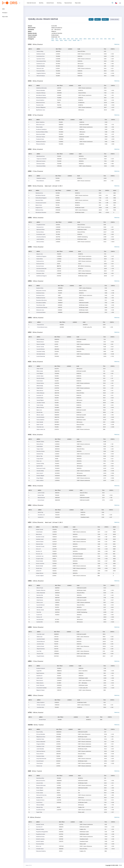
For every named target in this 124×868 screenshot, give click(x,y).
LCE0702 (57, 388)
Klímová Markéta (41, 734)
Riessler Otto (40, 654)
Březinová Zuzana (41, 161)
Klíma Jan (39, 846)
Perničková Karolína (41, 98)
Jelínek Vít (39, 571)
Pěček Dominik (41, 498)
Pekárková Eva (39, 193)
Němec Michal (40, 407)
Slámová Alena (40, 242)
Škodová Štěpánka (41, 107)
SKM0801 (57, 415)
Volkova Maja (40, 51)
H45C (57, 40)
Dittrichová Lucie (40, 125)
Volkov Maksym (40, 393)
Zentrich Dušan (40, 542)
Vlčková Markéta (41, 66)
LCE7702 (61, 824)
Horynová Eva (40, 325)
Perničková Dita (40, 778)
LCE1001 (58, 766)
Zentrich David (40, 646)
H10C (94, 39)
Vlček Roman (40, 600)
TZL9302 (55, 529)
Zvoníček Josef (41, 634)
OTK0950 (59, 734)
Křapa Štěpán (40, 478)
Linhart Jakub (40, 376)
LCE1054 (58, 746)
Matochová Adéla (41, 134)
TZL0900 (57, 356)
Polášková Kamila (41, 298)
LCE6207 (55, 568)
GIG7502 (57, 612)
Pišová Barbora (40, 181)
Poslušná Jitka (40, 105)
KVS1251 (59, 783)
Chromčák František (41, 688)
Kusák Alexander (41, 356)
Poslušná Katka (40, 756)
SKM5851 (60, 312)
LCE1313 (58, 742)
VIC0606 (57, 473)
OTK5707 (59, 690)
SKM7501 (57, 588)
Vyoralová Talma (41, 59)
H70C (70, 40)
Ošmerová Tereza (41, 137)
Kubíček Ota (39, 798)
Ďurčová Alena (40, 232)
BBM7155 (59, 266)
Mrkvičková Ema (41, 156)
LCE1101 (58, 763)
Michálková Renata (40, 195)
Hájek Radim (40, 388)
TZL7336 (57, 595)
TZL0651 (61, 129)
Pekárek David (40, 342)
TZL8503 (55, 561)
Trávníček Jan (40, 427)
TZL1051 (58, 756)
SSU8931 (55, 554)
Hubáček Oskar (40, 739)
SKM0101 (61, 827)
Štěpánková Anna (41, 737)
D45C (81, 39)
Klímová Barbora (40, 271)
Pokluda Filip (39, 807)
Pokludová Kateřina (41, 851)
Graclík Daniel (40, 761)
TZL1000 (57, 342)
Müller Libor (40, 637)
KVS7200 (56, 656)
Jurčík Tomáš (41, 493)
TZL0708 (57, 391)
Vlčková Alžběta (40, 805)
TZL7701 (57, 607)
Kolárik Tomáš (40, 529)
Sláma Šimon (40, 444)
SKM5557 (60, 303)
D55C (85, 39)
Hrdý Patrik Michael (41, 759)
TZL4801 (60, 720)
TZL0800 (57, 378)
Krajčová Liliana (40, 800)
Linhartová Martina (41, 237)
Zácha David (41, 500)
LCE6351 (59, 273)
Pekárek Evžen (39, 544)
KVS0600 (57, 476)
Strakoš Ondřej (40, 464)
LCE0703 (57, 383)
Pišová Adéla (39, 127)
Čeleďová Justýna (41, 178)
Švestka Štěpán (40, 476)
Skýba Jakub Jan (41, 429)
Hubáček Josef (40, 539)
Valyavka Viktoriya (41, 93)
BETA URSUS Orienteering (84, 266)
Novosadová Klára (41, 61)
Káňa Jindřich (40, 480)
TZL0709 (57, 412)
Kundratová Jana (41, 234)
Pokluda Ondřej (40, 829)
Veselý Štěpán (40, 400)
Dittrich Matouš (40, 339)
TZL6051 (59, 254)
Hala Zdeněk (40, 422)
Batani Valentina (40, 122)
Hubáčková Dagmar (41, 256)
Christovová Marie (41, 312)
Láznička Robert (41, 639)
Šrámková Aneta (41, 164)
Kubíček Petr (40, 622)
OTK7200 (61, 846)
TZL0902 (57, 351)
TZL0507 (57, 461)
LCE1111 (56, 354)
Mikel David (39, 534)
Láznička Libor (40, 644)
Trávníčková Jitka (41, 305)
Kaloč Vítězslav (40, 685)
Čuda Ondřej (40, 405)
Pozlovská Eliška (41, 71)
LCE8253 (58, 242)
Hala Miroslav (40, 620)
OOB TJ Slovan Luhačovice (84, 54)
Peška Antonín (40, 683)
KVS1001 (58, 761)
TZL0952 (58, 61)
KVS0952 (59, 737)
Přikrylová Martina (41, 144)
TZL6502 (57, 615)
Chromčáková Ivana (42, 327)
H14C (101, 39)
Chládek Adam (40, 849)
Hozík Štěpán (40, 373)
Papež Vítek (39, 812)
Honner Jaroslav (40, 564)
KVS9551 (58, 212)
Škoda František (41, 344)
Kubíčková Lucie (41, 64)
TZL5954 (60, 300)
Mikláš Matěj (40, 386)
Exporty (97, 19)
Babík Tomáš (40, 425)
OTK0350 (59, 166)
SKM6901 (56, 634)
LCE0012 (55, 542)
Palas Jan (39, 461)
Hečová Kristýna (41, 76)
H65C (66, 40)
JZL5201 (59, 688)
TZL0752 (59, 105)
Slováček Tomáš (40, 537)
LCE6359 (58, 227)
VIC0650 (61, 132)
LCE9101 (54, 576)
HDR (78, 40)
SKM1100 (59, 788)
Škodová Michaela (41, 785)
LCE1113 (56, 344)
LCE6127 (54, 539)
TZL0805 (57, 407)
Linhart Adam (40, 398)
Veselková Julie (40, 746)
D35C (77, 39)
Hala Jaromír (40, 473)
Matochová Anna (41, 103)
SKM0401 (57, 498)
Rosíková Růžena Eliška (42, 132)
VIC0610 (57, 466)
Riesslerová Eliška (41, 166)
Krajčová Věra (40, 288)
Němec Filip (39, 456)
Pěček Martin (40, 598)
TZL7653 (58, 193)
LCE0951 (58, 54)
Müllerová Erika (39, 210)
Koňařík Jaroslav (40, 839)
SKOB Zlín (80, 56)
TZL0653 (61, 139)
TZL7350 (58, 234)
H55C (61, 40)
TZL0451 (59, 156)
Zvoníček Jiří (39, 827)
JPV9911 (54, 559)
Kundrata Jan (41, 515)
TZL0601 (57, 464)
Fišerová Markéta (41, 90)
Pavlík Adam (40, 381)
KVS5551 (60, 310)
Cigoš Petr (39, 671)
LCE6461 (59, 261)
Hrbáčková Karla (40, 837)
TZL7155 (57, 198)
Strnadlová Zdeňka (41, 303)
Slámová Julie (40, 68)
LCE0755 (59, 800)
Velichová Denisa (41, 751)
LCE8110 (54, 566)
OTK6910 (56, 651)
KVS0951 (59, 749)
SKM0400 (58, 500)
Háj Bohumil (39, 676)
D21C (72, 39)
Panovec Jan (39, 554)
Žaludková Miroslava (42, 300)
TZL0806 (57, 373)
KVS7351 (59, 276)
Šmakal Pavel (42, 720)
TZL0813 (57, 376)
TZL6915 (54, 546)
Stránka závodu (115, 19)
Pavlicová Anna (40, 264)
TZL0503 (57, 456)
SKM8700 (55, 556)
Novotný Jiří (39, 551)
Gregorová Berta (41, 744)
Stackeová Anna (40, 295)
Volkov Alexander (41, 593)
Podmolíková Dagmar (41, 198)
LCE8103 (57, 602)
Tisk (90, 19)
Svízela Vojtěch (40, 576)
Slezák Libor (39, 568)
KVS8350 (58, 229)
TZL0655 (61, 144)
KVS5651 (60, 305)
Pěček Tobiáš (40, 788)
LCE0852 (59, 107)
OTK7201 (56, 637)
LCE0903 (59, 759)
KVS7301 (57, 590)
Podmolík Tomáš (40, 546)
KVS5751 (60, 308)
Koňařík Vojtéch (40, 841)
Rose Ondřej (40, 732)
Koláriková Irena (40, 293)
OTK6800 (57, 654)
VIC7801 (57, 622)
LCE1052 (58, 744)
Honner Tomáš (40, 347)
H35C (53, 40)
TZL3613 (57, 707)
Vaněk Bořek (40, 446)
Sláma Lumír (40, 602)
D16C (65, 39)
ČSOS (120, 865)
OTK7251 (59, 271)
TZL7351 (57, 205)
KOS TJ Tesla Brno (83, 671)
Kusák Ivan (39, 615)
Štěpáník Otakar (40, 690)
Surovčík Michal (41, 349)
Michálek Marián (41, 354)
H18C (109, 39)
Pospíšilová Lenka (41, 834)
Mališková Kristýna (41, 142)
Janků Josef (39, 678)
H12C (98, 39)
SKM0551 (61, 125)
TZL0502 (57, 442)
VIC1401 (59, 798)
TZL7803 (54, 564)
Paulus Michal (40, 754)
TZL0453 (59, 161)
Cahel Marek (39, 532)
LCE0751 (59, 88)
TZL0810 (57, 381)
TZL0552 (61, 134)
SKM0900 (59, 732)
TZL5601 (59, 676)
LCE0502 (57, 444)
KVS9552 (58, 208)
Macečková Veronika (41, 212)
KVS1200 (59, 802)
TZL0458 (59, 164)
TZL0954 (58, 71)
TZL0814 (57, 398)
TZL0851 (59, 90)
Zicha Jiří (38, 549)
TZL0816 (57, 405)
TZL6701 (56, 644)
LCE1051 (58, 68)
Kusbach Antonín (41, 668)
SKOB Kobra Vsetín (80, 208)
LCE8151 (57, 195)
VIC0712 (57, 400)
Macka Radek (39, 566)
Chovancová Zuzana (41, 203)
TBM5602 (59, 671)
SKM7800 (57, 610)
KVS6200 (59, 678)
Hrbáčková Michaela (41, 88)
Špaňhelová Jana (41, 110)
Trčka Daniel (40, 763)
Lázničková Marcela (41, 269)
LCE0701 (57, 429)
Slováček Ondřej (41, 351)
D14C (61, 39)
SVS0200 (57, 517)
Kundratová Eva (40, 56)
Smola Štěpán (40, 790)
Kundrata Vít (40, 395)
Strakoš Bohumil (41, 642)
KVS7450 (58, 239)
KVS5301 (57, 702)
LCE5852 (59, 259)
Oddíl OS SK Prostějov (78, 559)
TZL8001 (54, 551)
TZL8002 (55, 537)
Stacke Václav (40, 383)
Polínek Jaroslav (41, 705)
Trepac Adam (40, 449)
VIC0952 (58, 64)
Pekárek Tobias (40, 442)
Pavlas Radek (39, 561)
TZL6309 (56, 639)
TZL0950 (58, 56)
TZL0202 (57, 512)
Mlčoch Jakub (40, 415)
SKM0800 (57, 410)
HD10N (74, 40)
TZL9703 (54, 534)
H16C (105, 39)
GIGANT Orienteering (83, 237)
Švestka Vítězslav (41, 590)
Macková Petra (39, 200)
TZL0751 (59, 100)
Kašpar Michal (40, 573)
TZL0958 (58, 73)
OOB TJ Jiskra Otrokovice (85, 166)
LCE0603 (57, 471)
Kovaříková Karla (41, 810)
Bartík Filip (40, 512)
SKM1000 (57, 339)
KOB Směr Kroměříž (84, 125)
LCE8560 (58, 200)
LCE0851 (59, 95)
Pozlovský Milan (40, 844)
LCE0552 (61, 142)
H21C (113, 39)
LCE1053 (58, 751)
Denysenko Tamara (41, 291)
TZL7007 (54, 544)
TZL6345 (56, 642)
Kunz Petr (39, 651)
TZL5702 (56, 649)
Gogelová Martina (41, 73)
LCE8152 (61, 837)
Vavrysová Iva (40, 227)
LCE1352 (59, 785)
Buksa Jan (39, 410)
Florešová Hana (40, 139)
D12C (57, 39)
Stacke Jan (39, 766)
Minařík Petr (40, 412)
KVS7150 (61, 834)
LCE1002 (59, 739)
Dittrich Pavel (40, 588)
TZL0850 (59, 98)
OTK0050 (58, 210)
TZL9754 (58, 203)
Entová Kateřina (40, 100)
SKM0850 (59, 781)
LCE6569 (59, 256)
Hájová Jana (40, 254)
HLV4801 (59, 683)
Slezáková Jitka (40, 273)
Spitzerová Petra (40, 229)
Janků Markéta (40, 749)
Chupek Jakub (40, 559)
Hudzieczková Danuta (42, 308)
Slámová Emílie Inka (41, 795)
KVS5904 (59, 685)
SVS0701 (61, 841)
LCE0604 (57, 478)
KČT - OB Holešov (83, 683)
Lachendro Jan (40, 556)
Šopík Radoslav (40, 673)
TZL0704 (57, 386)
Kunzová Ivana (40, 266)
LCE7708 (55, 549)
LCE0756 (59, 810)
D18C (69, 39)
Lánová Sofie (40, 783)
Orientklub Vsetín (85, 517)
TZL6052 (60, 298)
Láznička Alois (40, 707)
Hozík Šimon (39, 802)
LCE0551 (61, 127)
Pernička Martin (40, 378)
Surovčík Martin (40, 417)
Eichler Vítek (41, 495)
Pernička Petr (40, 595)
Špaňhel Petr (40, 466)
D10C (53, 39)
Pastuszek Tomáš (41, 468)
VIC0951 (58, 66)
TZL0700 (57, 395)
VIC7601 (57, 620)
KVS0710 (57, 420)
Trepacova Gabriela (42, 159)
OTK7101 (56, 646)
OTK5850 (60, 288)
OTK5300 (57, 705)
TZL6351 (60, 293)
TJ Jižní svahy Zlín (87, 327)
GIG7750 (58, 237)
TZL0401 (57, 495)
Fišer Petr (39, 612)
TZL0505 (57, 446)
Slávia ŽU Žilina (81, 51)
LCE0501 (57, 454)
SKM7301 (57, 598)
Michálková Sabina (41, 95)
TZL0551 (61, 122)
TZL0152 (57, 178)
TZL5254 (62, 325)
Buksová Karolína (41, 781)
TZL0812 (57, 427)
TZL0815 (57, 403)
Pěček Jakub (40, 371)
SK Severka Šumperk (78, 554)
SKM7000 (57, 600)
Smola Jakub (40, 793)
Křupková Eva (39, 208)
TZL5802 (59, 673)
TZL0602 (57, 451)
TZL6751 (59, 269)
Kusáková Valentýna (41, 129)
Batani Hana (39, 205)
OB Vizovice (80, 64)
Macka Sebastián (41, 742)
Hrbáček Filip (40, 454)
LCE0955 (58, 59)
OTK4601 (59, 680)
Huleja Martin (40, 459)
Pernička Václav (41, 451)
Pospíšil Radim (40, 656)
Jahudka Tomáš (41, 403)
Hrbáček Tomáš (40, 824)
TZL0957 (58, 76)
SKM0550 (61, 137)
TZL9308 (55, 573)
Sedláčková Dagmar (42, 276)
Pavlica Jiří (39, 617)
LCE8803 (55, 532)
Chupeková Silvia (41, 225)
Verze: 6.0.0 (29, 865)
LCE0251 (58, 181)
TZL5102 (54, 571)
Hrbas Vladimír (41, 702)
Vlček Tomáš (40, 369)
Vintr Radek (39, 607)
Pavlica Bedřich (40, 420)
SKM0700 (57, 371)
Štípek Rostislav (41, 649)
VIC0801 (57, 422)
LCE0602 (57, 480)
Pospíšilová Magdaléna (42, 832)
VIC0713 (57, 369)
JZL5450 (62, 327)
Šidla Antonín (40, 680)
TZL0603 (57, 468)
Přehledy (105, 19)
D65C (89, 39)
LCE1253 (59, 795)
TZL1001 (56, 347)
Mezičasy (117, 44)
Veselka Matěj (40, 471)
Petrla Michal (40, 391)
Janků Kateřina (40, 239)
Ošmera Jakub (40, 610)
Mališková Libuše (41, 54)
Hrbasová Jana (40, 310)
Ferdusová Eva (40, 261)
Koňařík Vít (41, 517)
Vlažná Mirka (40, 259)
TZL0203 (57, 515)
